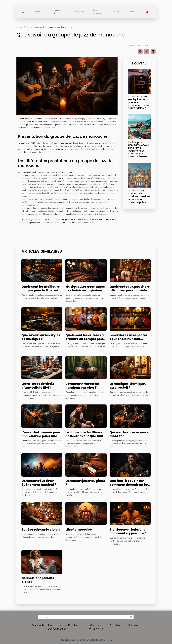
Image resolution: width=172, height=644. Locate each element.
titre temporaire (79, 529)
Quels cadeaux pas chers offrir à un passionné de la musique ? (130, 290)
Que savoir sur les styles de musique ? (41, 337)
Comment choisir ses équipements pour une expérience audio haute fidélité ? (138, 102)
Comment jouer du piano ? (85, 483)
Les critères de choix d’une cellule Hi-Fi (38, 386)
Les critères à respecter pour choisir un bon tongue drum (128, 339)
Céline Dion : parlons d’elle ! (38, 580)
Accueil (20, 27)
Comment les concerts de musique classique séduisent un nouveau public (139, 196)
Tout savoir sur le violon (41, 529)
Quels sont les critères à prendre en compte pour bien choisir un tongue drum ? (85, 341)
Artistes (116, 12)
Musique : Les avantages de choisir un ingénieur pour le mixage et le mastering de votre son (85, 292)
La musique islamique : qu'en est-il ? (128, 386)
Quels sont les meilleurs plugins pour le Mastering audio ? (42, 290)
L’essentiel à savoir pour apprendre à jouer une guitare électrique (41, 436)
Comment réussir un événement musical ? (39, 483)
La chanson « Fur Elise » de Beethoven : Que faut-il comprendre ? (85, 436)
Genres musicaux (97, 12)
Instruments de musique (57, 12)
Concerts (38, 12)
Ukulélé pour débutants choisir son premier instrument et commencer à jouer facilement (138, 149)
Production (79, 12)
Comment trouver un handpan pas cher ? (82, 386)
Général (132, 12)
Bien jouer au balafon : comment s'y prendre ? (128, 531)
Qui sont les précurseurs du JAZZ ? (129, 434)
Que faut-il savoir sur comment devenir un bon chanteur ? (130, 485)
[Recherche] (86, 617)
